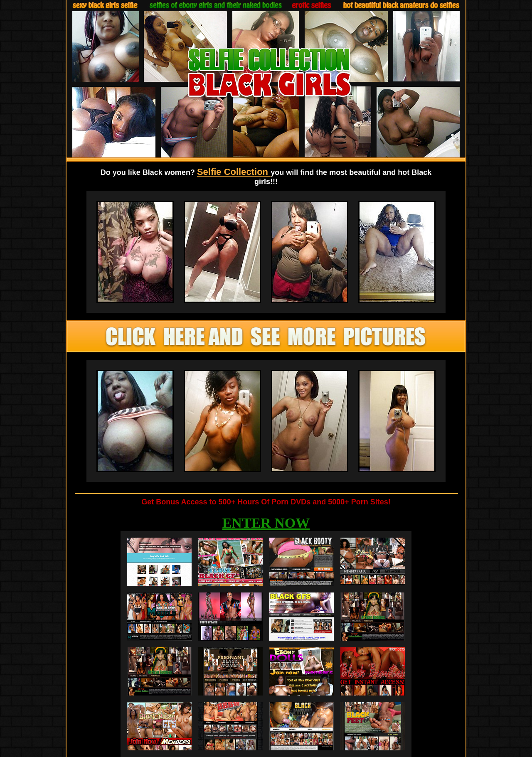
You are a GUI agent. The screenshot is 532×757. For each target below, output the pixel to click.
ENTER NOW (266, 523)
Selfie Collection (234, 172)
